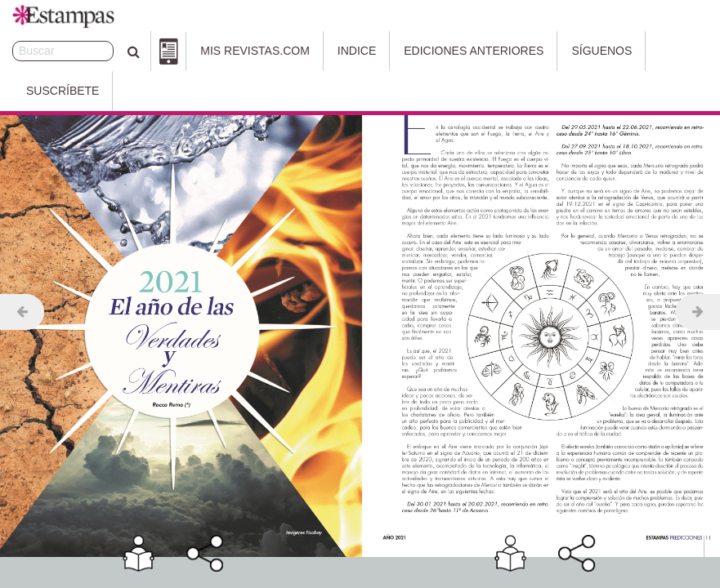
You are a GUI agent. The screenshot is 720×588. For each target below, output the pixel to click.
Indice (313, 51)
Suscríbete (652, 51)
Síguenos (558, 51)
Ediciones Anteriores (429, 51)
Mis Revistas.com (211, 51)
